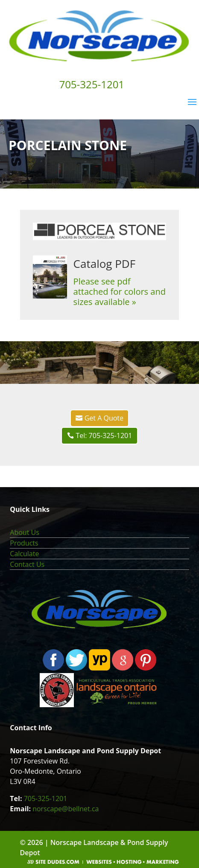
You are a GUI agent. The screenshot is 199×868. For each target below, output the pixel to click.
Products (24, 543)
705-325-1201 (46, 798)
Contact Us (27, 564)
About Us (25, 532)
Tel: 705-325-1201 (104, 435)
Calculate (24, 554)
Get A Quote (104, 418)
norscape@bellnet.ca (66, 809)
